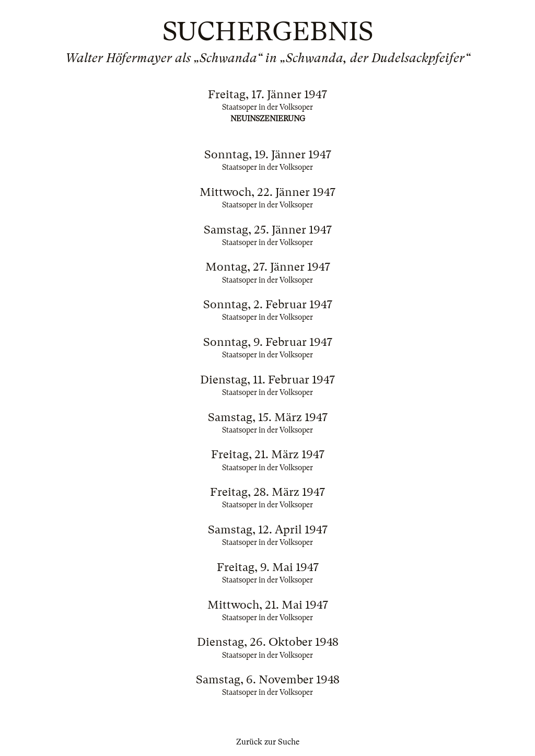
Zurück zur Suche (268, 742)
